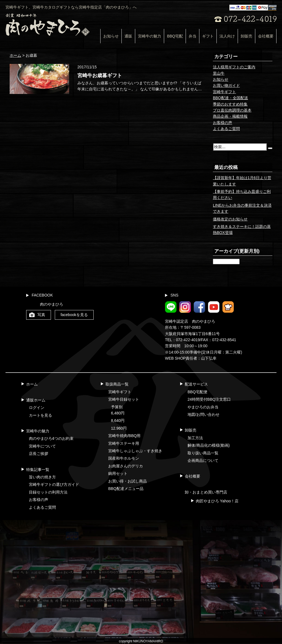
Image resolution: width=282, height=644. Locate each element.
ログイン (37, 408)
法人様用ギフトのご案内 (234, 67)
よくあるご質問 (226, 129)
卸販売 (246, 36)
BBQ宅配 (175, 36)
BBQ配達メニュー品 (126, 489)
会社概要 (266, 36)
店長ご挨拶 (39, 454)
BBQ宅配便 (197, 392)
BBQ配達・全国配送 (231, 98)
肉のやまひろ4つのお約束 (51, 438)
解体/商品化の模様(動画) (209, 445)
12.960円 (119, 428)
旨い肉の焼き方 (42, 477)
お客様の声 (223, 123)
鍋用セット (118, 473)
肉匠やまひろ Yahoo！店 (217, 501)
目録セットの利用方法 (48, 492)
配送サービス (196, 384)
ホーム (32, 384)
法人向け (227, 36)
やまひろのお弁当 (203, 407)
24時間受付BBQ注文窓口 (209, 399)
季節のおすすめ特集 (230, 104)
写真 (41, 315)
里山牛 (219, 73)
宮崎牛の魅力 (150, 36)
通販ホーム (36, 400)
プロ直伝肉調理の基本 (232, 110)
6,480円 (118, 413)
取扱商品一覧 (117, 384)
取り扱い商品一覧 (203, 453)
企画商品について (203, 460)
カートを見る (40, 415)
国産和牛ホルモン (124, 458)
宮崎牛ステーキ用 (124, 443)
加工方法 (195, 438)
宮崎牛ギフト (224, 92)
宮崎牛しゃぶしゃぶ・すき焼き (135, 451)
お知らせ (111, 36)
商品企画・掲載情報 (230, 116)
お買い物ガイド (226, 85)
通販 (128, 36)
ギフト (208, 36)
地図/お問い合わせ (204, 414)
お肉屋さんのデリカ (126, 466)
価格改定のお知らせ (230, 219)
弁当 (192, 36)
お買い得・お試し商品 (128, 481)
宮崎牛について (42, 446)
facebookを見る (74, 315)
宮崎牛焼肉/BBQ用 (124, 436)
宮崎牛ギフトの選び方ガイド (54, 484)
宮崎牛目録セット (124, 399)
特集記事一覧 (38, 470)
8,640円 (118, 421)
